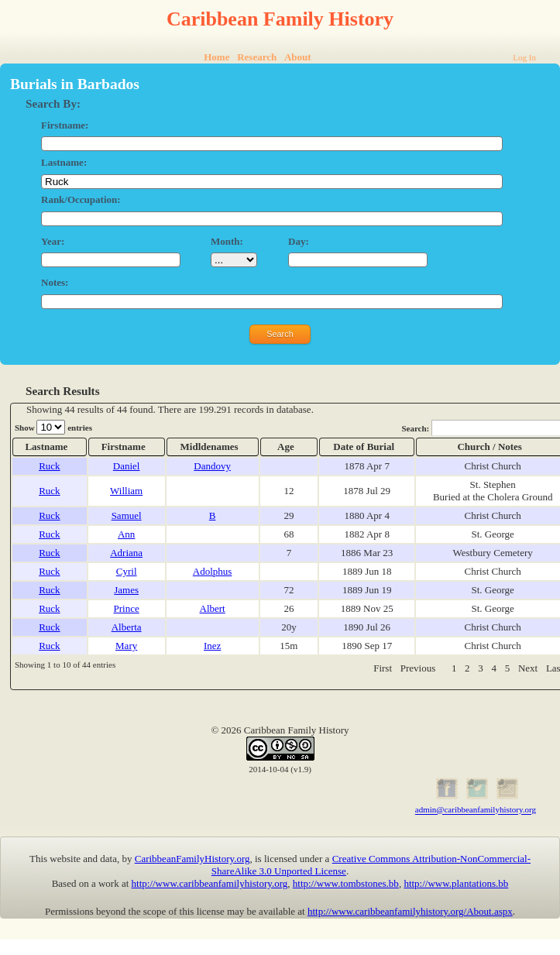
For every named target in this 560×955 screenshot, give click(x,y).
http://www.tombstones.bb (346, 883)
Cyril (127, 571)
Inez (212, 646)
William (126, 491)
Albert (213, 608)
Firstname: (65, 125)
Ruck (49, 466)
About (298, 57)
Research (257, 57)
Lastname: (64, 162)
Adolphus (213, 571)
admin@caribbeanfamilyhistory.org (476, 810)
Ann (126, 534)
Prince (127, 608)
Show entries (53, 427)
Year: (53, 241)
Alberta (127, 627)
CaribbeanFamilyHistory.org (192, 859)
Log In (524, 57)
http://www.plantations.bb (456, 883)
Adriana (126, 553)
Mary (126, 646)
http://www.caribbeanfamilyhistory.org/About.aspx (410, 911)
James (126, 590)
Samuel (127, 515)
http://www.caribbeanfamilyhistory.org (210, 883)
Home (216, 57)
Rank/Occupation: (81, 199)
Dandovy (212, 466)
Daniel (127, 466)
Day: (299, 241)
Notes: (55, 282)
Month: (227, 241)
